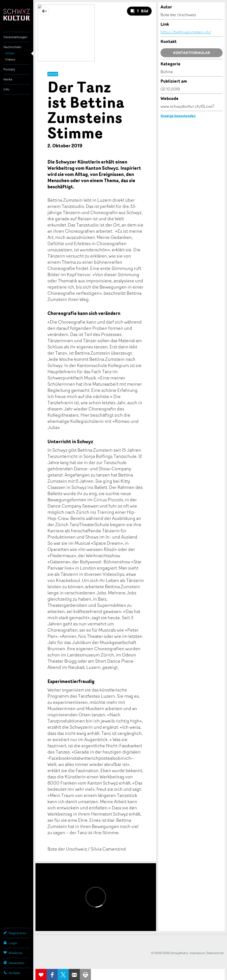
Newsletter (14, 963)
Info (6, 89)
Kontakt (12, 973)
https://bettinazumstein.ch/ (186, 32)
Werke (8, 79)
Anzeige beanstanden (178, 116)
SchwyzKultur (17, 15)
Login (10, 943)
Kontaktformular (192, 53)
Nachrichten (12, 47)
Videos (10, 59)
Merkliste (13, 953)
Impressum (197, 953)
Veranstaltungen (15, 37)
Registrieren (15, 933)
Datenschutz (215, 953)
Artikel (10, 53)
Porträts (9, 69)
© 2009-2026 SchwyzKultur (170, 953)
